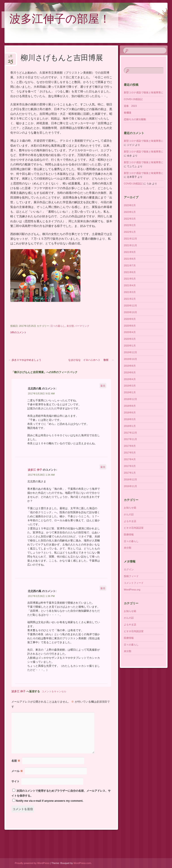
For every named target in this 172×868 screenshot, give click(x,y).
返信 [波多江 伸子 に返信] (103, 467)
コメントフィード (134, 583)
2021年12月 (130, 239)
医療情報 (129, 534)
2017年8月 (130, 446)
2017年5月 (130, 453)
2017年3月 (130, 466)
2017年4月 (130, 459)
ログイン (129, 569)
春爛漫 (128, 113)
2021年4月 (130, 285)
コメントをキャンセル (54, 691)
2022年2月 (130, 225)
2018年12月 (130, 399)
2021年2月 (130, 299)
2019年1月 (130, 392)
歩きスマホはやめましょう (25, 360)
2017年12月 (130, 433)
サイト (15, 781)
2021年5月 (130, 279)
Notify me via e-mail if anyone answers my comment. (48, 801)
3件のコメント (18, 332)
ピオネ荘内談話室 (134, 528)
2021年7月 (130, 265)
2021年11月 (130, 245)
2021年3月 (130, 292)
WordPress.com (82, 863)
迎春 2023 (130, 106)
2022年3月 (130, 219)
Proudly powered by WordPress (32, 863)
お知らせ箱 (130, 508)
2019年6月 (130, 372)
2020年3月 (130, 339)
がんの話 (129, 514)
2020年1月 (130, 346)
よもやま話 (130, 521)
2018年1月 (130, 426)
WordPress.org (132, 590)
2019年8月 (130, 366)
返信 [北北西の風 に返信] (103, 386)
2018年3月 (130, 419)
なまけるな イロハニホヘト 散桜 (91, 360)
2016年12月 (130, 479)
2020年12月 (130, 306)
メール (17, 771)
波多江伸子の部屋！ (60, 20)
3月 (10, 58)
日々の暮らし (58, 326)
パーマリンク (82, 326)
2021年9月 (130, 252)
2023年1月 (130, 212)
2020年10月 (130, 312)
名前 (16, 761)
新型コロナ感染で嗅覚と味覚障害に (144, 92)
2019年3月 (130, 386)
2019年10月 (130, 359)
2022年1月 (130, 232)
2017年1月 (130, 473)
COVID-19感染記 (133, 99)
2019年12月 (130, 352)
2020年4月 (130, 332)
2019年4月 (130, 379)
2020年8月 (130, 326)
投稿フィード (131, 576)
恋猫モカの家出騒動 (135, 119)
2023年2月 (130, 205)
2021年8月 (130, 259)
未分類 (70, 326)
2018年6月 (130, 413)
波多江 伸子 (35, 470)
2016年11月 (130, 486)
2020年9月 (130, 319)
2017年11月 (130, 439)
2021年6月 (130, 272)
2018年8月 (130, 406)
